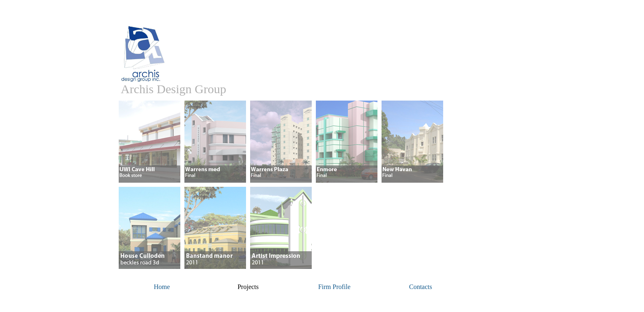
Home (162, 287)
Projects (248, 287)
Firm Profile (335, 287)
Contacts (421, 287)
